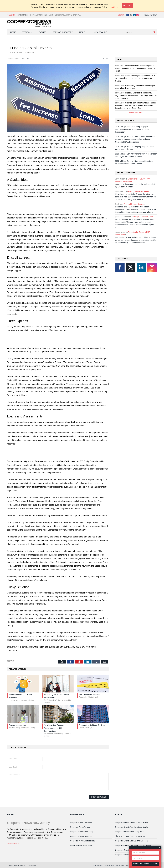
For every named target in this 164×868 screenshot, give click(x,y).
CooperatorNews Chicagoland (82, 822)
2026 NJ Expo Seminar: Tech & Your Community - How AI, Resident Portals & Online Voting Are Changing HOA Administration (135, 139)
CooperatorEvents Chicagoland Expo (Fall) (132, 841)
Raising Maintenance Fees (139, 191)
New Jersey (151, 15)
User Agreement (126, 865)
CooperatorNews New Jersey (82, 832)
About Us (10, 865)
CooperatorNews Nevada (80, 827)
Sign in (121, 15)
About (10, 814)
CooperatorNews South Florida (82, 841)
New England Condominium (81, 845)
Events (42, 32)
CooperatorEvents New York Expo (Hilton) (132, 822)
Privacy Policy (32, 865)
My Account (100, 32)
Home (13, 32)
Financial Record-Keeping (134, 204)
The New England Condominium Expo (130, 836)
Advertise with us (20, 865)
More (82, 32)
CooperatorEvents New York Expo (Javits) (132, 827)
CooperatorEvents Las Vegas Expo (129, 855)
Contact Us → (13, 843)
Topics (26, 32)
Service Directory (63, 32)
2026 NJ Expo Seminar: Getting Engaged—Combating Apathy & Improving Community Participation (60, 15)
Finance (105, 59)
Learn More (113, 7)
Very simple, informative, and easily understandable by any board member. (136, 186)
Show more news (136, 113)
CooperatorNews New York (81, 836)
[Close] (127, 5)
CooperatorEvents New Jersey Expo (130, 832)
